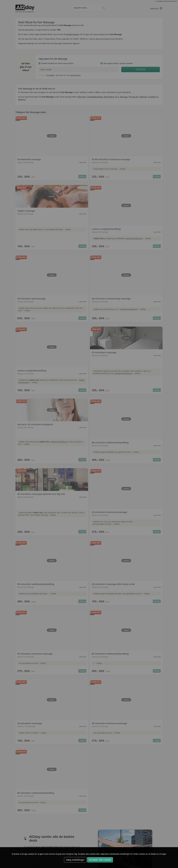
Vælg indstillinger (75, 860)
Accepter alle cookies (100, 860)
